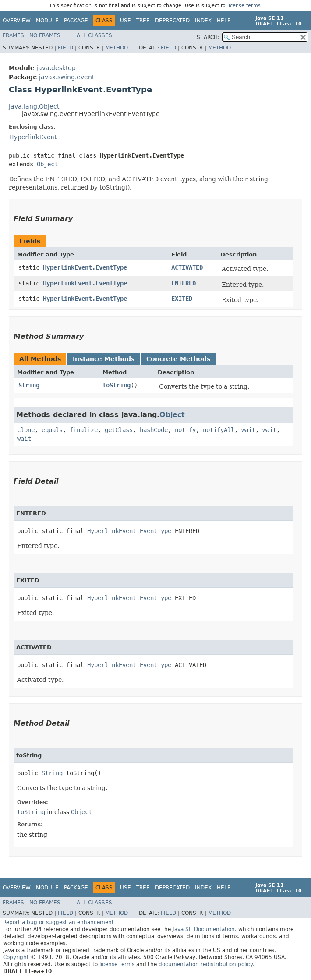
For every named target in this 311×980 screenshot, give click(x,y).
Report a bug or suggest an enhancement (58, 922)
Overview (17, 21)
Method (117, 48)
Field (65, 48)
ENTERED (184, 283)
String (29, 385)
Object (47, 164)
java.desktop (56, 68)
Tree (143, 21)
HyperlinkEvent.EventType (85, 267)
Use (125, 21)
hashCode (154, 430)
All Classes (94, 35)
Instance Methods (104, 359)
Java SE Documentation (204, 929)
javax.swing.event (67, 77)
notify (185, 430)
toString (117, 385)
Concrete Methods (178, 359)
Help (224, 21)
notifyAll (219, 430)
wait (248, 430)
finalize (84, 430)
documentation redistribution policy (205, 964)
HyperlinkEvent (33, 137)
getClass (119, 430)
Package (76, 21)
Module (47, 21)
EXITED (182, 299)
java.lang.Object (34, 106)
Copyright (16, 957)
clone (26, 430)
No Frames (45, 35)
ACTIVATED (187, 267)
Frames (13, 35)
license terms (244, 5)
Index (203, 21)
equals (52, 430)
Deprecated (172, 21)
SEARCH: (208, 37)
